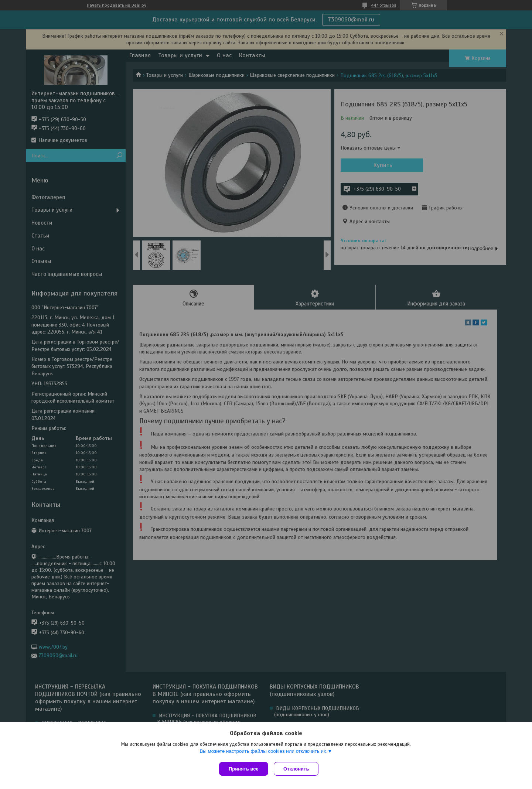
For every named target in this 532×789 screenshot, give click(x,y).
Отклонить (298, 769)
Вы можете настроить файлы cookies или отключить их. (263, 753)
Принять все (244, 769)
